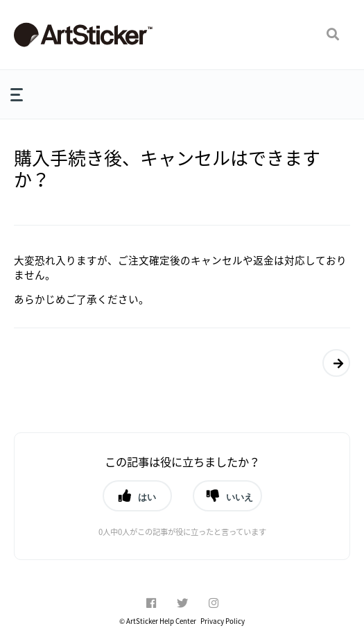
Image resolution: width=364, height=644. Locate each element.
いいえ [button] (240, 497)
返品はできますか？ (333, 363)
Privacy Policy (223, 621)
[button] (333, 35)
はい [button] (147, 497)
